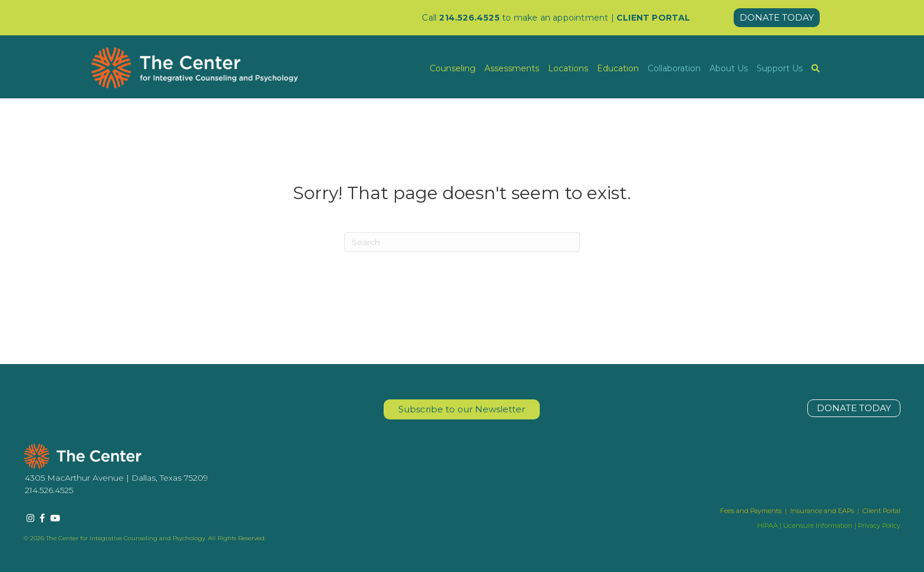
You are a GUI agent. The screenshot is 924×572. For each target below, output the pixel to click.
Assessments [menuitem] (512, 68)
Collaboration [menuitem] (674, 68)
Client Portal (882, 511)
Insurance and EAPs (822, 511)
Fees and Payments (752, 511)
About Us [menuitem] (729, 68)
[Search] (462, 242)
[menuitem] (816, 68)
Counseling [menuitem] (453, 68)
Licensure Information (818, 525)
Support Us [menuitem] (780, 68)
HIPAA (768, 525)
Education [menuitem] (618, 68)
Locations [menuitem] (568, 68)
